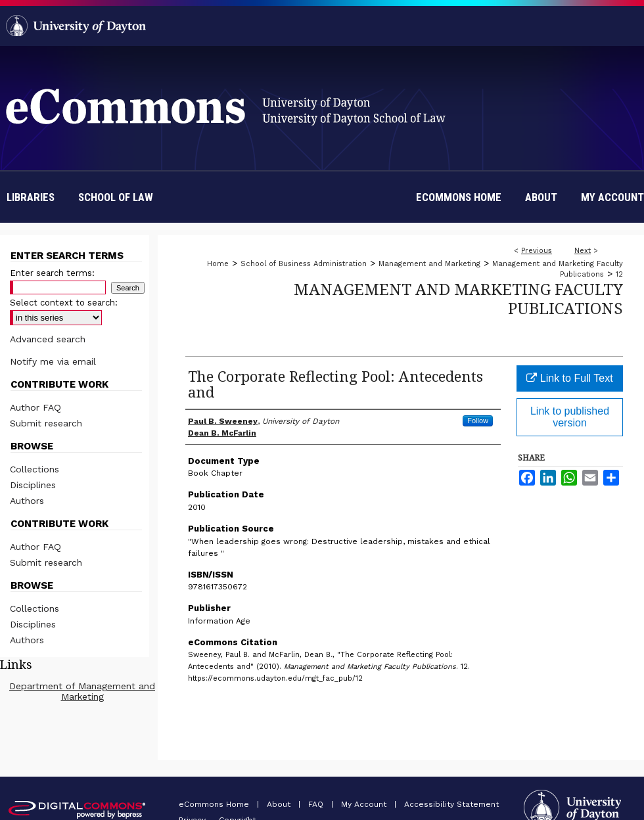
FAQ (317, 804)
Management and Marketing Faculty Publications (458, 298)
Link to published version (570, 417)
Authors (27, 501)
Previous (537, 251)
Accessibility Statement (451, 804)
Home (218, 264)
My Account (365, 804)
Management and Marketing (429, 264)
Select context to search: (64, 303)
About (280, 804)
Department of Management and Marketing (82, 691)
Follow (478, 421)
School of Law (116, 197)
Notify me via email (53, 361)
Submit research (46, 423)
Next (583, 251)
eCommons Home (215, 804)
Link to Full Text (569, 378)
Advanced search (48, 339)
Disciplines (33, 485)
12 (619, 274)
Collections (34, 469)
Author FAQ (35, 407)
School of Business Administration (304, 264)
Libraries (31, 197)
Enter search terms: (52, 273)
